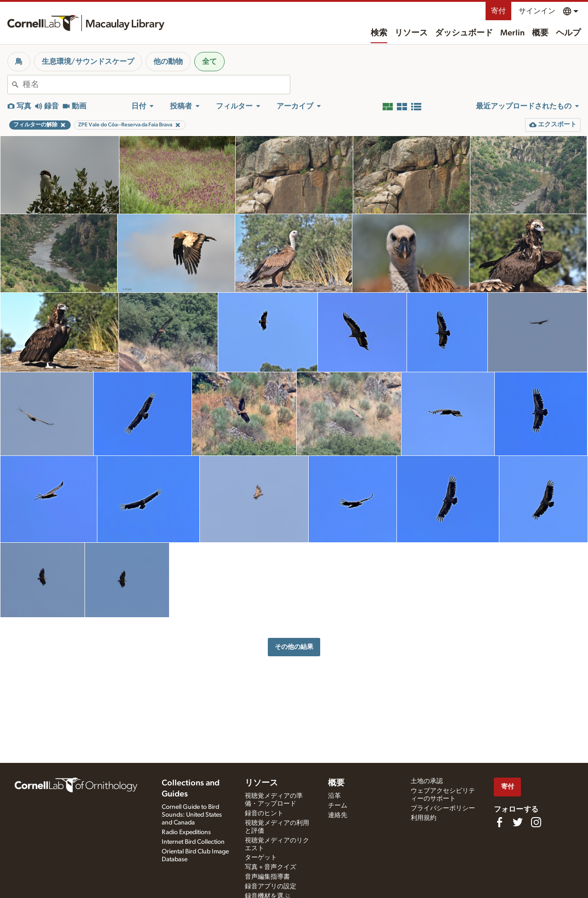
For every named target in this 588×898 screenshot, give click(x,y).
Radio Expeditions (186, 832)
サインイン (537, 11)
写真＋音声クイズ (271, 867)
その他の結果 (294, 647)
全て (209, 62)
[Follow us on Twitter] (518, 822)
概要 (540, 33)
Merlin (512, 33)
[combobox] (156, 85)
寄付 (498, 11)
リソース (411, 33)
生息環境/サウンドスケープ (88, 62)
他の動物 (168, 62)
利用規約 (424, 818)
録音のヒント (264, 813)
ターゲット (261, 858)
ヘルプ (568, 33)
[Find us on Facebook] (499, 822)
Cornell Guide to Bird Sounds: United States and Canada (192, 815)
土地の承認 (427, 781)
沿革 (334, 796)
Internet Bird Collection (193, 842)
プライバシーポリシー (443, 808)
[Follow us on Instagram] (536, 822)
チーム (338, 806)
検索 (379, 33)
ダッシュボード (464, 33)
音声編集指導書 (267, 877)
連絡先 (338, 815)
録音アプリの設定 (271, 887)
